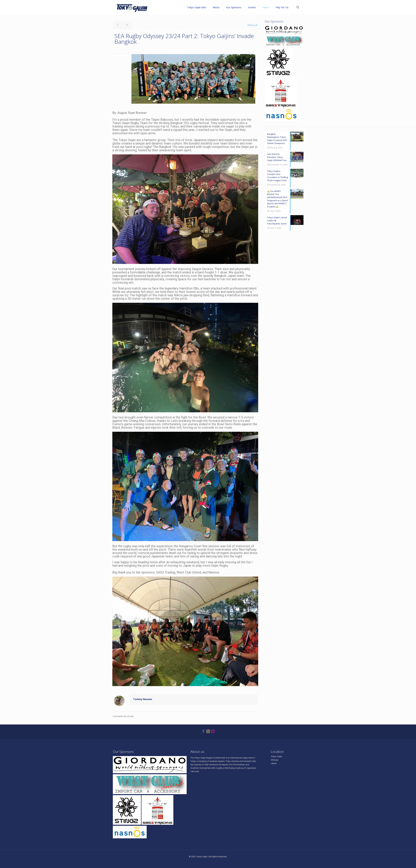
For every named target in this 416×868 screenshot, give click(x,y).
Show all (252, 25)
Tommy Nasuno (143, 699)
